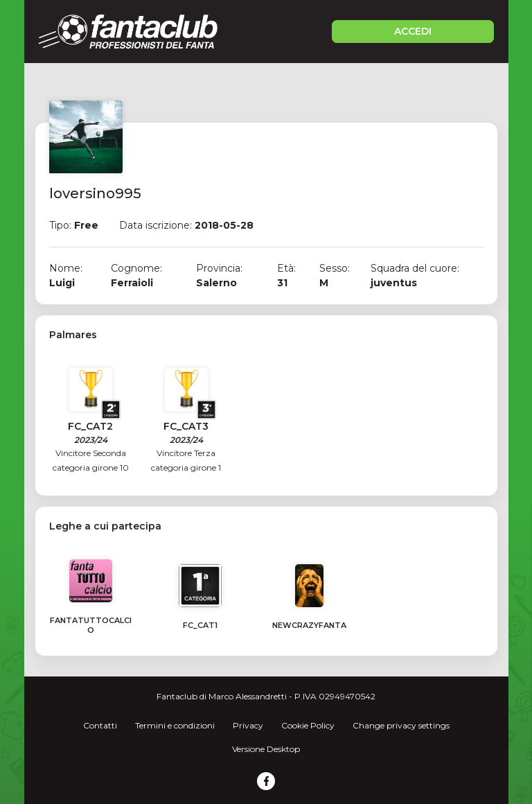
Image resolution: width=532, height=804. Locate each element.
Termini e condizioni (175, 725)
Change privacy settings (401, 725)
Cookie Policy (308, 725)
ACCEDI (413, 31)
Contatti (100, 725)
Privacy (248, 725)
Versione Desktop (266, 749)
